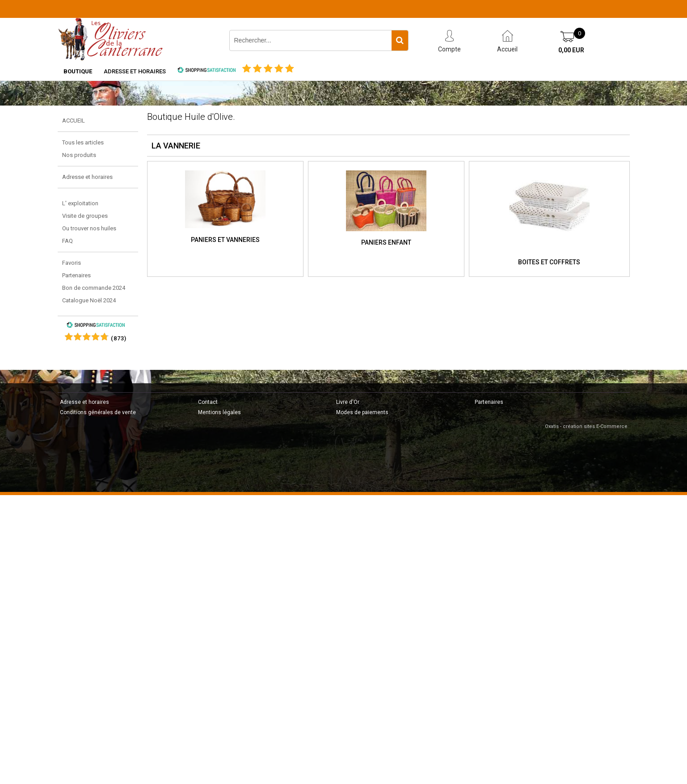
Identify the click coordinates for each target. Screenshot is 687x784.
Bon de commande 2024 (94, 288)
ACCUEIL (74, 121)
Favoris (72, 263)
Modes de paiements (362, 412)
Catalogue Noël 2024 (89, 300)
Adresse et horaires (135, 71)
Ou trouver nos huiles (89, 228)
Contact (208, 402)
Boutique (78, 71)
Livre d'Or (348, 402)
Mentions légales (219, 412)
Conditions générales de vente (98, 412)
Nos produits (79, 155)
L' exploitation (80, 203)
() (119, 338)
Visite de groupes (85, 216)
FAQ (67, 241)
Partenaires (76, 275)
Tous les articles (83, 142)
